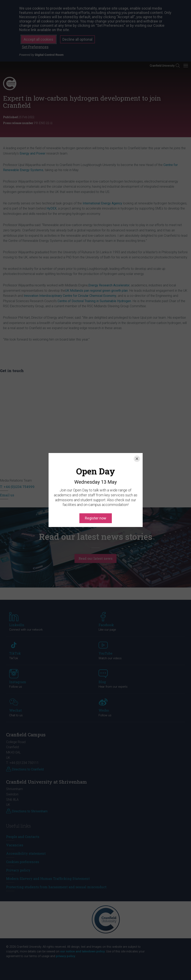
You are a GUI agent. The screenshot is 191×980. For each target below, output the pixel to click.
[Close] (137, 440)
